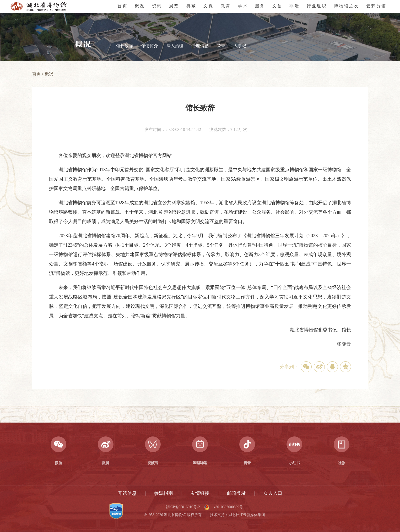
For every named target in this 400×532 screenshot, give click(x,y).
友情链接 (200, 493)
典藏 (191, 6)
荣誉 (221, 46)
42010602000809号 (228, 507)
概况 (140, 6)
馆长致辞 (125, 46)
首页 (122, 6)
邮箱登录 (236, 493)
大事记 (240, 46)
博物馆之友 (347, 6)
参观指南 (164, 493)
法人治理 (175, 46)
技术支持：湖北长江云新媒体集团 (237, 515)
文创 (277, 6)
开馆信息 (127, 493)
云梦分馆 (376, 6)
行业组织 (317, 6)
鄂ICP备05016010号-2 (183, 507)
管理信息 (200, 46)
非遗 (294, 6)
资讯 (157, 6)
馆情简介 (150, 46)
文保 (208, 6)
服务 (260, 6)
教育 (226, 6)
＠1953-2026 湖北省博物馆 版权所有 (172, 515)
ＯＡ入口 (273, 493)
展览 (174, 6)
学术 (243, 6)
